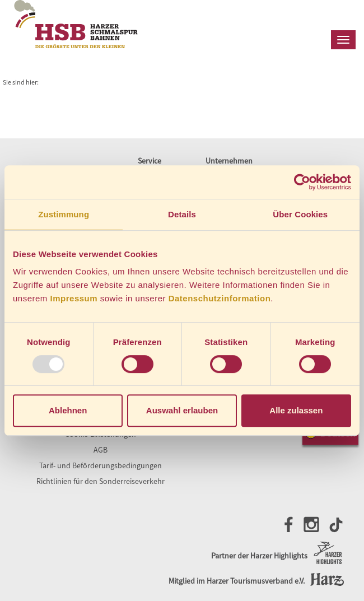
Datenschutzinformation (220, 298)
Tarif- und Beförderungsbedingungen (101, 465)
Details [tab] (182, 214)
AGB (101, 450)
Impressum (74, 298)
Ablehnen (68, 410)
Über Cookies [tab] (300, 214)
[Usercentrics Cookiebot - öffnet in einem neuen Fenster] (302, 182)
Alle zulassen (296, 410)
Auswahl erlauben (182, 410)
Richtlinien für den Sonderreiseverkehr (101, 481)
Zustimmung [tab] (64, 214)
